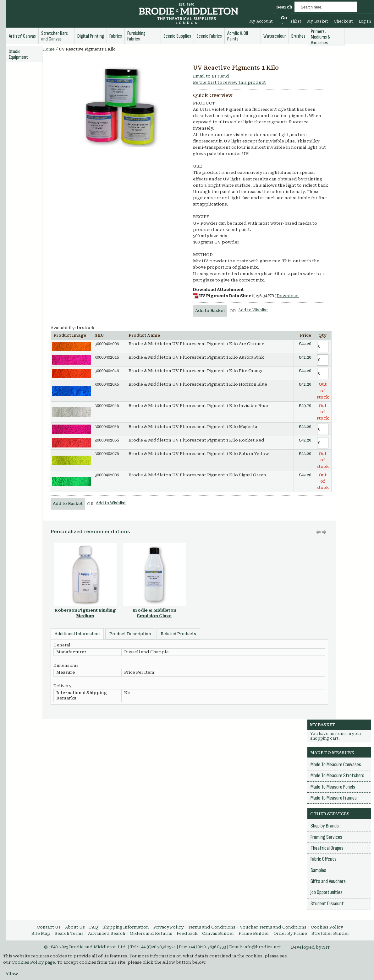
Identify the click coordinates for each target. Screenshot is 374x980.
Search (284, 7)
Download (288, 296)
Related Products (178, 634)
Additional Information (77, 634)
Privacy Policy (168, 927)
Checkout (343, 21)
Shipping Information (126, 927)
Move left (324, 532)
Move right (318, 532)
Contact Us (49, 927)
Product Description (130, 634)
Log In (365, 21)
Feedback (187, 933)
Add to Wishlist (253, 310)
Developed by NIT (311, 947)
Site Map (41, 933)
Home (49, 49)
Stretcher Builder (330, 933)
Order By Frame (290, 933)
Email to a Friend (211, 76)
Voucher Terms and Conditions (273, 927)
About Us (75, 927)
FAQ (94, 927)
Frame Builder (254, 933)
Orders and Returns (151, 933)
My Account (261, 21)
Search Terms (69, 933)
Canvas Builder (218, 933)
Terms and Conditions (212, 927)
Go (284, 18)
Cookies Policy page (33, 962)
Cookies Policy (327, 927)
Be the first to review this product (229, 82)
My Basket (318, 21)
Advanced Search (107, 933)
